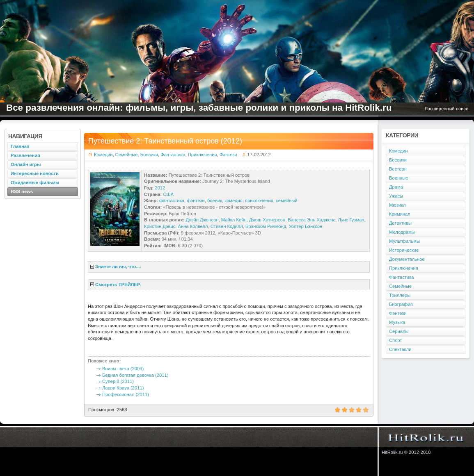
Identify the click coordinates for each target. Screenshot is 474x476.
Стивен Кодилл (227, 226)
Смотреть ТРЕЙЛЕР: (118, 285)
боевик (215, 200)
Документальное (407, 259)
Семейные (127, 155)
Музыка (397, 322)
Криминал (400, 214)
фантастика (172, 200)
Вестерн (398, 169)
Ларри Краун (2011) (123, 388)
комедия (234, 200)
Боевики (149, 155)
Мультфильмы (404, 241)
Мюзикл (397, 205)
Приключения (203, 155)
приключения (259, 200)
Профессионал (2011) (126, 394)
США (168, 194)
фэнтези (196, 200)
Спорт (395, 340)
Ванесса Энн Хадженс (311, 220)
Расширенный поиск (446, 109)
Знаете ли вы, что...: (118, 266)
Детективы (400, 223)
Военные (399, 178)
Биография (401, 304)
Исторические (404, 250)
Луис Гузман (351, 220)
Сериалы (399, 331)
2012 (160, 188)
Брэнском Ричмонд (266, 226)
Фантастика (173, 155)
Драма (396, 187)
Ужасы (396, 196)
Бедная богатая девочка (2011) (135, 375)
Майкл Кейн (234, 220)
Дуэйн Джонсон (202, 220)
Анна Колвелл (193, 226)
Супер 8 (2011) (118, 381)
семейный (286, 200)
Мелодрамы (402, 232)
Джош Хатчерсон (267, 220)
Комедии (103, 155)
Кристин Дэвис (160, 226)
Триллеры (400, 295)
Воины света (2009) (123, 369)
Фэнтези (228, 155)
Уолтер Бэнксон (305, 226)
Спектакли (400, 349)
